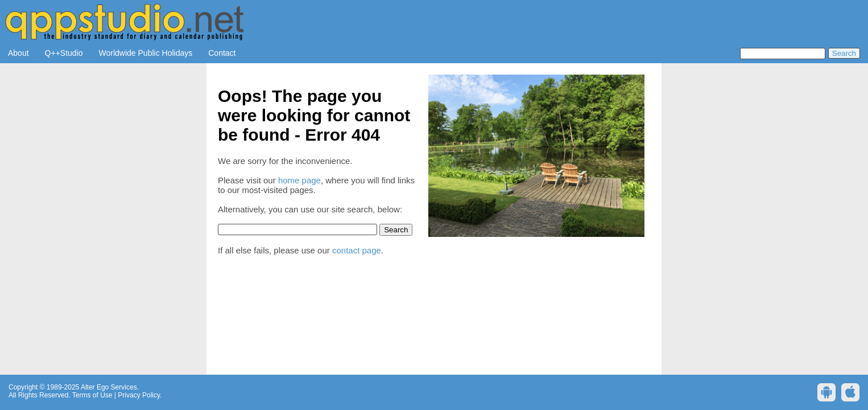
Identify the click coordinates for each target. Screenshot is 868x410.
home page (299, 180)
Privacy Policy (139, 395)
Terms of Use (92, 395)
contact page (357, 250)
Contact (222, 53)
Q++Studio (64, 53)
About (18, 53)
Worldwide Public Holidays (146, 53)
